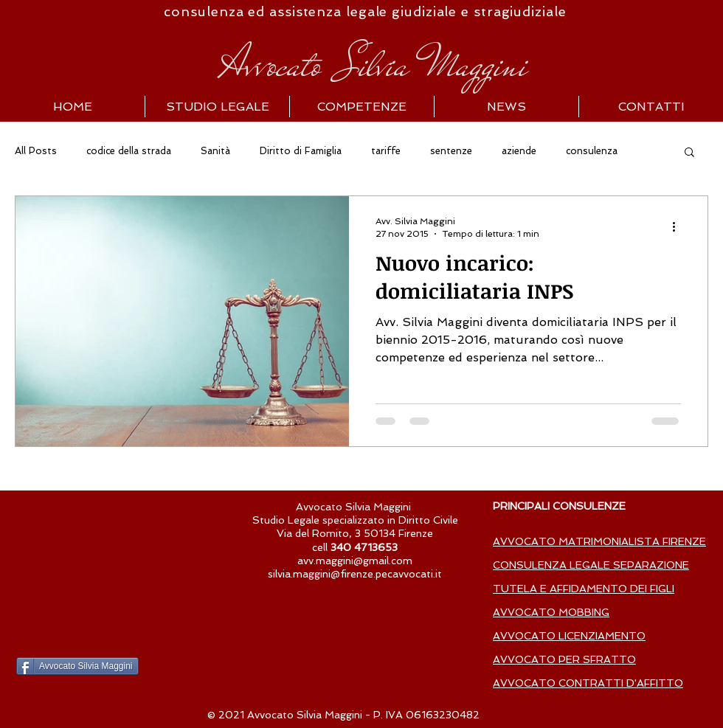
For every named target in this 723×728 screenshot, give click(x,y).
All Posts (36, 151)
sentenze (451, 151)
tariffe (386, 151)
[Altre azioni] (679, 226)
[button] (689, 153)
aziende (519, 151)
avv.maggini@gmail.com (355, 561)
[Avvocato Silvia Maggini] (77, 666)
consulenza (592, 151)
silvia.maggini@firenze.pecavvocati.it (355, 574)
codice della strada (129, 151)
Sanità (215, 151)
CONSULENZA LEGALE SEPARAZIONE (591, 565)
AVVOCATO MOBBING (551, 612)
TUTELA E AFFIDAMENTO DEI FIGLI (584, 589)
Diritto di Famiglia (301, 151)
